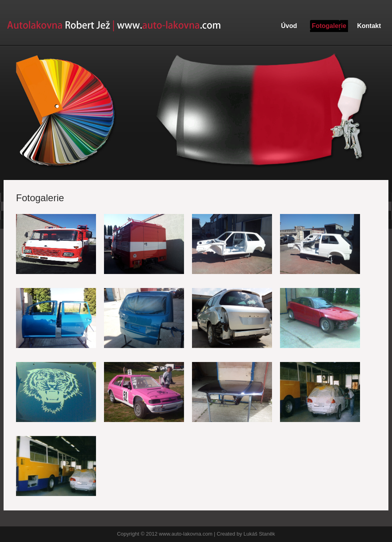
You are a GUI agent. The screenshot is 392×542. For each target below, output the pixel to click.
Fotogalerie (329, 26)
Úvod (289, 26)
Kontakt (369, 26)
